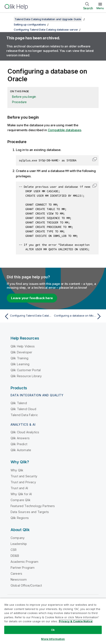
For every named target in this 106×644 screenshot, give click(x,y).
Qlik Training (19, 358)
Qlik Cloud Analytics (25, 432)
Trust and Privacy (23, 482)
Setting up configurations (30, 24)
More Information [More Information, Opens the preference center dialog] (53, 639)
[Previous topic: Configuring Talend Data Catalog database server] (28, 316)
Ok (53, 630)
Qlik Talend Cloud (23, 409)
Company (18, 538)
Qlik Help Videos (23, 346)
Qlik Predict (19, 444)
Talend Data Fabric (24, 415)
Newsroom (19, 579)
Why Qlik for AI (21, 494)
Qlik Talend (19, 403)
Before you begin (24, 97)
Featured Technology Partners (33, 506)
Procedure (19, 102)
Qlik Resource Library (26, 376)
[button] (95, 159)
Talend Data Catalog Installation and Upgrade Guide (48, 19)
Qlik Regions (20, 518)
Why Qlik (17, 470)
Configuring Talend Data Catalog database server (46, 30)
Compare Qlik (21, 500)
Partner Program (23, 567)
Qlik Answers (20, 438)
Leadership (19, 544)
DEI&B (15, 555)
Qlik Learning (20, 364)
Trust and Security (24, 476)
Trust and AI (19, 488)
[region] (53, 621)
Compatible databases (65, 130)
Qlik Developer (21, 352)
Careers (16, 573)
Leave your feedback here (32, 298)
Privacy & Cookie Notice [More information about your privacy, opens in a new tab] (76, 621)
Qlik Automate (21, 450)
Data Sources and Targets (30, 512)
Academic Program (25, 561)
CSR (14, 549)
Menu (100, 8)
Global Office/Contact (26, 585)
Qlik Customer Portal (26, 370)
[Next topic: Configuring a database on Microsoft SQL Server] (78, 316)
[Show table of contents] (8, 19)
